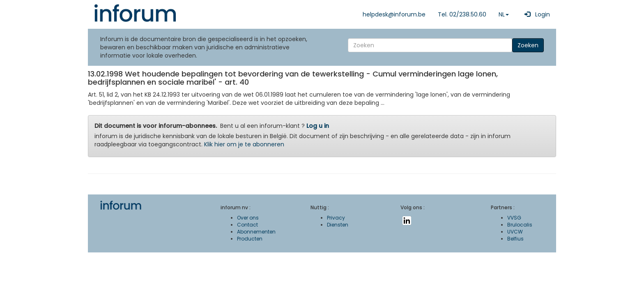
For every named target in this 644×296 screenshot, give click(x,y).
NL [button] (504, 14)
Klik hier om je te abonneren (244, 144)
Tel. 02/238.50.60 (462, 14)
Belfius (515, 239)
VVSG (514, 218)
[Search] (430, 45)
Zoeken (528, 45)
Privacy (336, 218)
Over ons (248, 218)
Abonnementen (256, 232)
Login (536, 14)
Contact (247, 225)
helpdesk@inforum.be (394, 14)
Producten (250, 239)
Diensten (338, 225)
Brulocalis (520, 225)
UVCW (515, 232)
